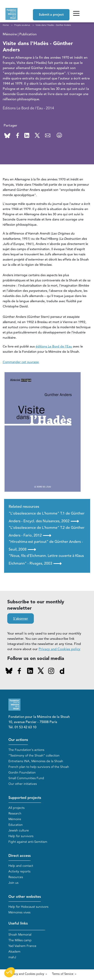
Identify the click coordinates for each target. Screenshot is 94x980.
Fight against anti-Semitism (28, 842)
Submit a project (51, 15)
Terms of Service (63, 974)
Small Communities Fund (26, 778)
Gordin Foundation (22, 773)
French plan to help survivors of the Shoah (39, 767)
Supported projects (25, 798)
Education (16, 825)
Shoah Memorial (20, 935)
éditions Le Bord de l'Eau (54, 347)
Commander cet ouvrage (21, 362)
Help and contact (21, 866)
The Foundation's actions (26, 750)
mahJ (12, 957)
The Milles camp (20, 940)
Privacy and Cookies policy (59, 649)
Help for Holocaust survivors (28, 907)
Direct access (20, 856)
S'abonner (21, 619)
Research (15, 813)
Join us (13, 883)
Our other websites (25, 897)
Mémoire (15, 819)
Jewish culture (19, 830)
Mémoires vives (19, 912)
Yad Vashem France (22, 946)
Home (6, 25)
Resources (16, 877)
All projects (16, 808)
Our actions (18, 740)
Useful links (18, 924)
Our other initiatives (23, 784)
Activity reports (19, 871)
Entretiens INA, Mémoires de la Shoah (36, 761)
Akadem (14, 952)
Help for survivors (21, 836)
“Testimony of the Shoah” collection (34, 756)
